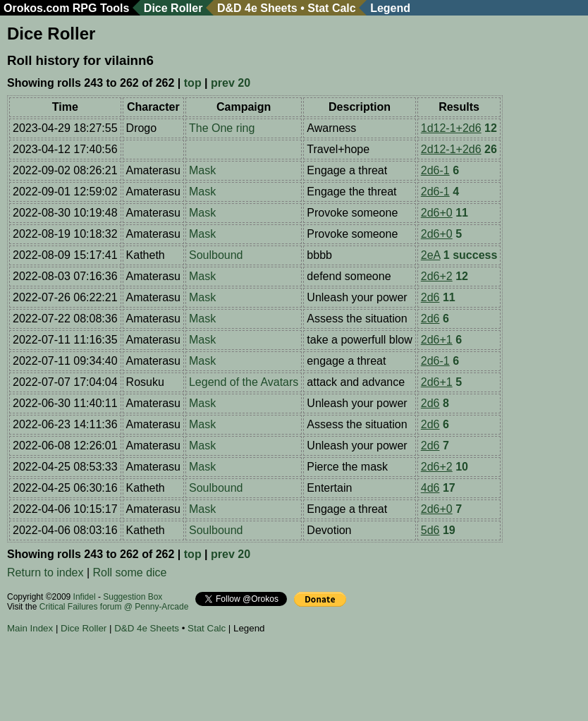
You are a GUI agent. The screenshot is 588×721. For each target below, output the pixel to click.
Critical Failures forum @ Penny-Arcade (114, 607)
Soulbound (216, 255)
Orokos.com (36, 8)
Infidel (85, 597)
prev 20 (231, 83)
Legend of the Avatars (244, 382)
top (193, 83)
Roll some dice (130, 572)
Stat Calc (331, 8)
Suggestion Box (133, 597)
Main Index (30, 628)
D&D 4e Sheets (257, 8)
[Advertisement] (264, 679)
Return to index (45, 572)
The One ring (222, 128)
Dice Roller (173, 8)
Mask (202, 170)
